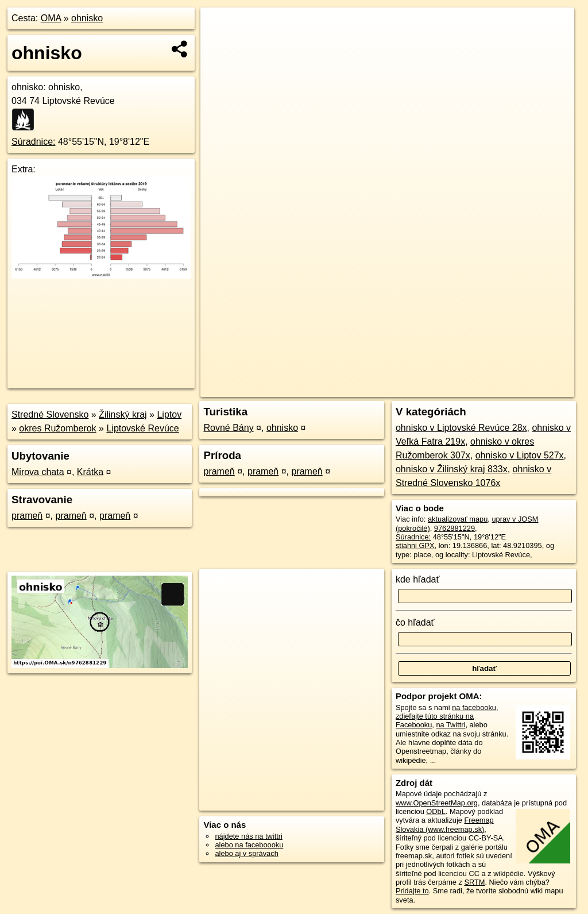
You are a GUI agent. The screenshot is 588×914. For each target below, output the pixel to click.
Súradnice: (34, 142)
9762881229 (454, 528)
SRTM (474, 882)
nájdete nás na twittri (248, 836)
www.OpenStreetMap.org (437, 803)
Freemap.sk (435, 388)
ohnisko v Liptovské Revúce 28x (461, 428)
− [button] (220, 45)
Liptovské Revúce (142, 428)
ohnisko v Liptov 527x (520, 455)
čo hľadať (415, 622)
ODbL (436, 811)
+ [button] (220, 27)
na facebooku (474, 707)
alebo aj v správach (246, 853)
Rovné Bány (228, 428)
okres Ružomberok (57, 428)
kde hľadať (418, 579)
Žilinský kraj (123, 414)
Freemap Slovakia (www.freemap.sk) (445, 824)
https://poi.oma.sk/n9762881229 (522, 388)
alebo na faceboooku (249, 845)
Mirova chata (38, 472)
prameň (27, 516)
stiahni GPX (415, 545)
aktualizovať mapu (458, 519)
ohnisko (87, 18)
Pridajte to (412, 891)
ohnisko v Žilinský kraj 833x (452, 469)
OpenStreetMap (376, 388)
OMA (51, 18)
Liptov (169, 414)
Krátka (90, 472)
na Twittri (450, 725)
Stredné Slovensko (50, 414)
